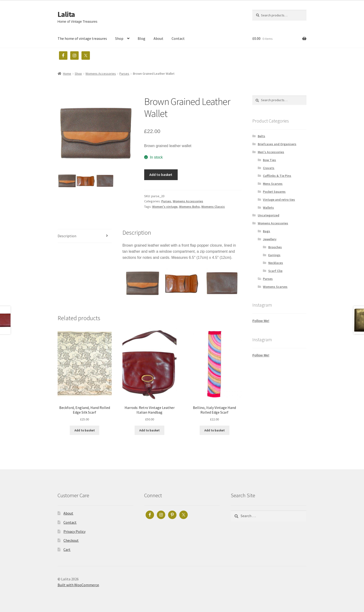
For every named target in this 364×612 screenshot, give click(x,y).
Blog (142, 38)
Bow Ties (269, 160)
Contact (178, 38)
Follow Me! (261, 321)
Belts (261, 136)
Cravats (269, 168)
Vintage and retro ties (279, 200)
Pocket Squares (274, 192)
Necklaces (276, 263)
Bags (267, 231)
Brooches (275, 247)
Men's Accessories (271, 152)
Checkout (71, 540)
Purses (124, 74)
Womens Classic (213, 207)
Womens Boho (189, 207)
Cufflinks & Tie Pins (277, 176)
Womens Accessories (101, 74)
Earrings (274, 255)
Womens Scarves (275, 287)
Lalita (66, 14)
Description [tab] (67, 236)
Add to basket (161, 174)
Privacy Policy (74, 531)
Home (67, 74)
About (158, 38)
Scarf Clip (275, 271)
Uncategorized (268, 215)
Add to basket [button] (85, 430)
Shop (119, 38)
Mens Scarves (273, 184)
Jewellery (270, 239)
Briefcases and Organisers (277, 144)
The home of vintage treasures (82, 38)
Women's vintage (165, 207)
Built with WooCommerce (78, 585)
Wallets (268, 208)
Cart (67, 549)
